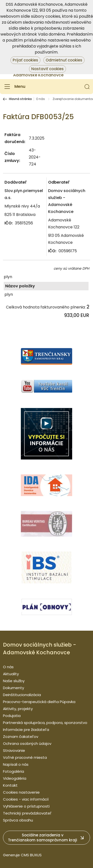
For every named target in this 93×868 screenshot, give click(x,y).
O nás (40, 99)
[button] (87, 87)
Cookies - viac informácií (26, 799)
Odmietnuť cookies (64, 60)
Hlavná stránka (20, 99)
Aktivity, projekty (18, 709)
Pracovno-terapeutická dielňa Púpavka (39, 702)
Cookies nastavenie (21, 792)
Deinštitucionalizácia (22, 695)
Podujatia (12, 716)
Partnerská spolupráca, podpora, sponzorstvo (45, 723)
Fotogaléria (14, 771)
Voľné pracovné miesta (25, 757)
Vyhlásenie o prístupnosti (26, 806)
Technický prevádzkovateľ (27, 813)
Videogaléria (15, 778)
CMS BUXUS (31, 855)
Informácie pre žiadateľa (26, 730)
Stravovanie (14, 750)
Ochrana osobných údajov (27, 743)
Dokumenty (14, 688)
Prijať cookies (25, 60)
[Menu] (14, 87)
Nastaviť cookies (47, 69)
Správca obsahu (18, 820)
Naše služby (14, 681)
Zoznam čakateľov (21, 737)
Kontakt (10, 785)
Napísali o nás (16, 764)
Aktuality (11, 674)
